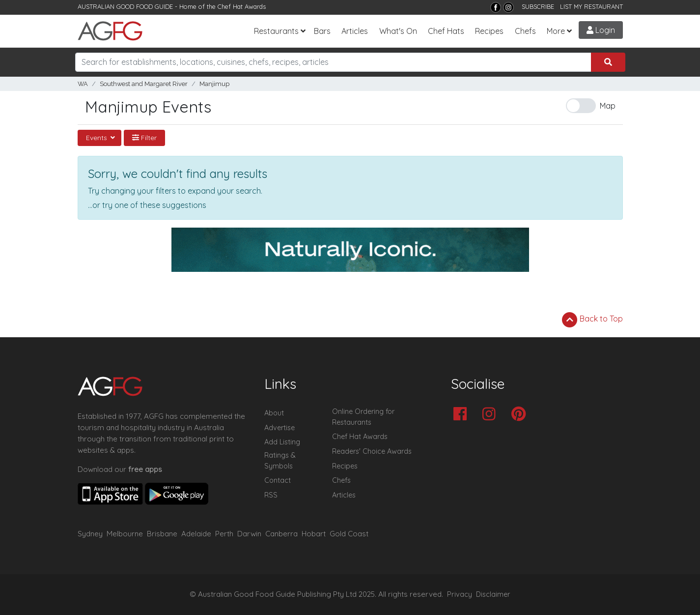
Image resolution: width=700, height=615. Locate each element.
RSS (271, 495)
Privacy (460, 594)
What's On (398, 31)
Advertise (280, 428)
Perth (224, 534)
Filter (144, 138)
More (556, 31)
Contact (278, 480)
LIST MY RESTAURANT (591, 6)
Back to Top (592, 320)
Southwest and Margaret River (144, 84)
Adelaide (196, 534)
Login (601, 30)
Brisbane (162, 534)
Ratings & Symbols (280, 461)
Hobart (314, 534)
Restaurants (276, 31)
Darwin (249, 534)
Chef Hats (446, 31)
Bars (322, 31)
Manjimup (214, 84)
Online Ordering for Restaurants (363, 417)
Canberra (281, 534)
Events (98, 138)
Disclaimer (493, 594)
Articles (355, 31)
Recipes (489, 31)
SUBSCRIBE (538, 6)
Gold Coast (349, 534)
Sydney (90, 534)
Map (608, 106)
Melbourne (125, 534)
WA (83, 84)
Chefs (525, 31)
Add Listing (282, 442)
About (274, 413)
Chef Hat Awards (242, 6)
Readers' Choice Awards (372, 451)
